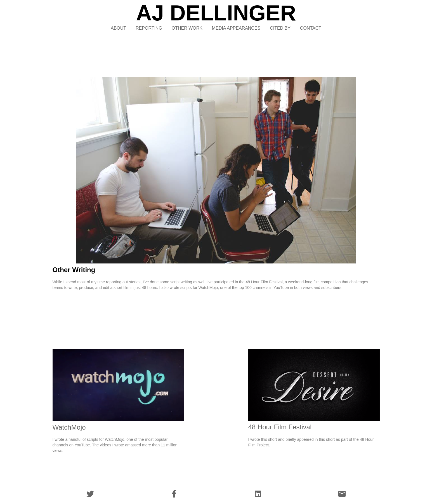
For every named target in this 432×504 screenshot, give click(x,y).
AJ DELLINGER (216, 13)
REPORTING (149, 28)
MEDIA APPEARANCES (236, 28)
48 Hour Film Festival (280, 427)
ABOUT (118, 28)
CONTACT (311, 28)
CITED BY (280, 28)
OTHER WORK (187, 28)
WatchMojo (69, 427)
